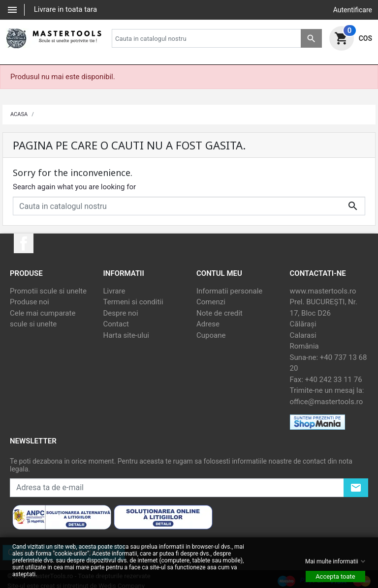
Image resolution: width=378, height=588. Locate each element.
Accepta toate (335, 576)
